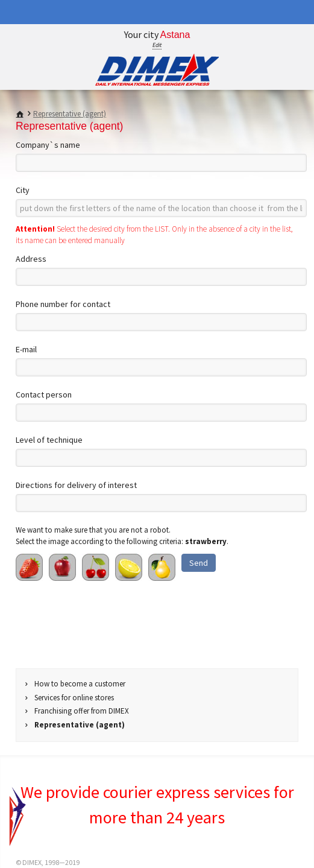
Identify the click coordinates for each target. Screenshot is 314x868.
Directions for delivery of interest (76, 485)
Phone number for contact (63, 304)
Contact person (44, 394)
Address (31, 259)
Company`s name (48, 145)
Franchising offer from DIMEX (82, 711)
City (23, 190)
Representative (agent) (70, 114)
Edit (157, 45)
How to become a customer (80, 684)
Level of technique (49, 440)
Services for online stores (74, 698)
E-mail (26, 349)
